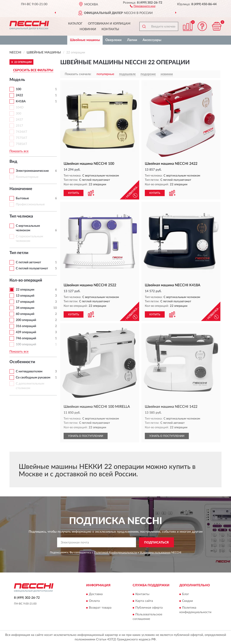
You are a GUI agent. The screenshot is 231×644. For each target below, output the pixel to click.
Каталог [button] (75, 24)
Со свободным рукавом (33, 378)
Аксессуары (152, 40)
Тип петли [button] (19, 253)
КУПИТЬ (74, 193)
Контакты (110, 29)
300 (18, 114)
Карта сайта (144, 601)
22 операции (25, 290)
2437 (19, 120)
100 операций (26, 344)
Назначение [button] (21, 189)
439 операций (26, 332)
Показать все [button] (19, 151)
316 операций (26, 326)
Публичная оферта (149, 608)
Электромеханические (32, 171)
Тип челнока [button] (21, 216)
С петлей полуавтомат (32, 268)
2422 (19, 95)
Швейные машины (85, 40)
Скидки (187, 601)
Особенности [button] (22, 362)
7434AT (21, 132)
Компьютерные (27, 177)
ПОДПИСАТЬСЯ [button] (156, 543)
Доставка (96, 594)
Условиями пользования (155, 552)
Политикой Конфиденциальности (115, 552)
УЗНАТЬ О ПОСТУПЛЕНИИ (86, 436)
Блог (186, 594)
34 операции (25, 308)
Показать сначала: (78, 74)
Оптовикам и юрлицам (109, 24)
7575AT (21, 138)
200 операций (26, 320)
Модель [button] (17, 80)
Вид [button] (13, 162)
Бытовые (22, 198)
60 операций (25, 314)
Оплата (94, 601)
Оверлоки (113, 40)
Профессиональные (30, 204)
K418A (21, 101)
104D (20, 108)
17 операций (25, 302)
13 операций (25, 296)
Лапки (132, 40)
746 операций (26, 338)
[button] (143, 6)
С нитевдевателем (29, 371)
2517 (19, 126)
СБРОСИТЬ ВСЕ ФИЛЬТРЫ (33, 70)
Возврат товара (100, 608)
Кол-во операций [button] (26, 280)
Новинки (88, 29)
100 (18, 89)
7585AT (21, 144)
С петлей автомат (28, 262)
